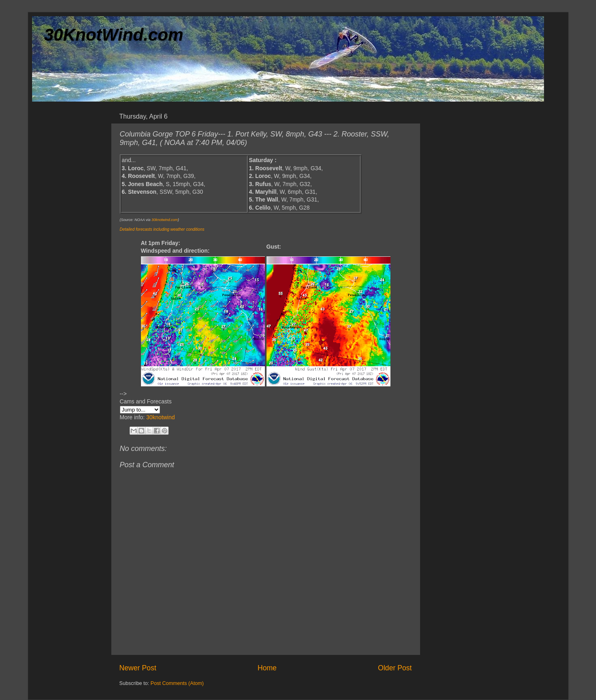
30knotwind (160, 417)
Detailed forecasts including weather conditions (162, 229)
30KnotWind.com (114, 35)
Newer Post (138, 668)
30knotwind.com (165, 220)
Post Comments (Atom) (177, 683)
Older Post (395, 668)
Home (267, 668)
